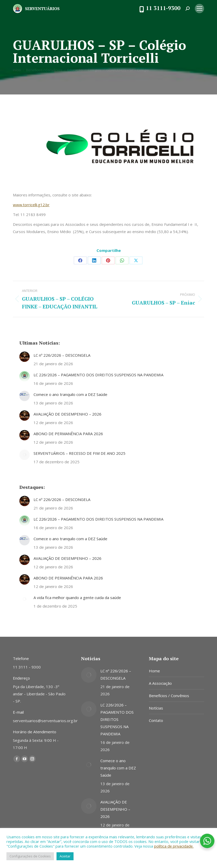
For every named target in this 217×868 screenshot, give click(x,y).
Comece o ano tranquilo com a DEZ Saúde (70, 394)
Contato (156, 720)
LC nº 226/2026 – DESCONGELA (62, 355)
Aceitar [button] (65, 856)
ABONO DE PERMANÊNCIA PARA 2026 (68, 434)
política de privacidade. (174, 846)
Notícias (156, 708)
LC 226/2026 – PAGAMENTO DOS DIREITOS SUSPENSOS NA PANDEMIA (98, 375)
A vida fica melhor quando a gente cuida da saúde (77, 598)
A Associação (160, 683)
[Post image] (25, 357)
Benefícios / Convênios (169, 696)
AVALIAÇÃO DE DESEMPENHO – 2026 (67, 414)
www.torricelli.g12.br (31, 205)
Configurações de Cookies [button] (30, 856)
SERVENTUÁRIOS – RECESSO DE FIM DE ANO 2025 (79, 453)
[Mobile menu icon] (199, 9)
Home (154, 671)
